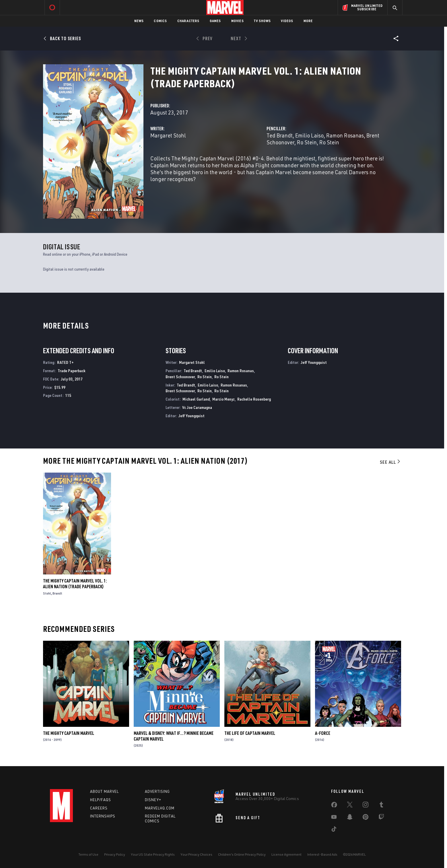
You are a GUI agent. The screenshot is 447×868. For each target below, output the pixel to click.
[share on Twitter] (350, 806)
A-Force (323, 733)
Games (215, 21)
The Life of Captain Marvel (250, 733)
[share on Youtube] (334, 818)
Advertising (157, 791)
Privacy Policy (115, 854)
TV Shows (262, 21)
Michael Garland (196, 399)
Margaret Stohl (168, 135)
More (308, 21)
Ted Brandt (280, 135)
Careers (99, 808)
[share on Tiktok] (334, 830)
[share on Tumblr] (381, 806)
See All (390, 462)
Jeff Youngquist (192, 416)
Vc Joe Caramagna (197, 407)
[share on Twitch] (381, 818)
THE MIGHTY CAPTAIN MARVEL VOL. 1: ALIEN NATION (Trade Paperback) (75, 584)
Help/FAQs (101, 800)
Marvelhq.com (160, 808)
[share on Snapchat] (350, 818)
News (139, 21)
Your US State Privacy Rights (153, 854)
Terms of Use (88, 854)
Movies (237, 21)
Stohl (47, 593)
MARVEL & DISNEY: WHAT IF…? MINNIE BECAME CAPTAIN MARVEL (174, 736)
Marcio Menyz (224, 399)
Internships (103, 816)
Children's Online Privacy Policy (242, 854)
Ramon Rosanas (345, 135)
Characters (188, 21)
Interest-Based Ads (322, 854)
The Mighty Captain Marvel (69, 733)
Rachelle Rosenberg (254, 399)
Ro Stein (307, 142)
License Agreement (286, 854)
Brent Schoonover (180, 377)
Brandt (57, 593)
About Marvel (104, 791)
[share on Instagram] (366, 806)
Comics (160, 21)
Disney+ (153, 800)
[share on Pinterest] (366, 818)
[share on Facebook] (334, 806)
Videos (287, 21)
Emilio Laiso (309, 135)
